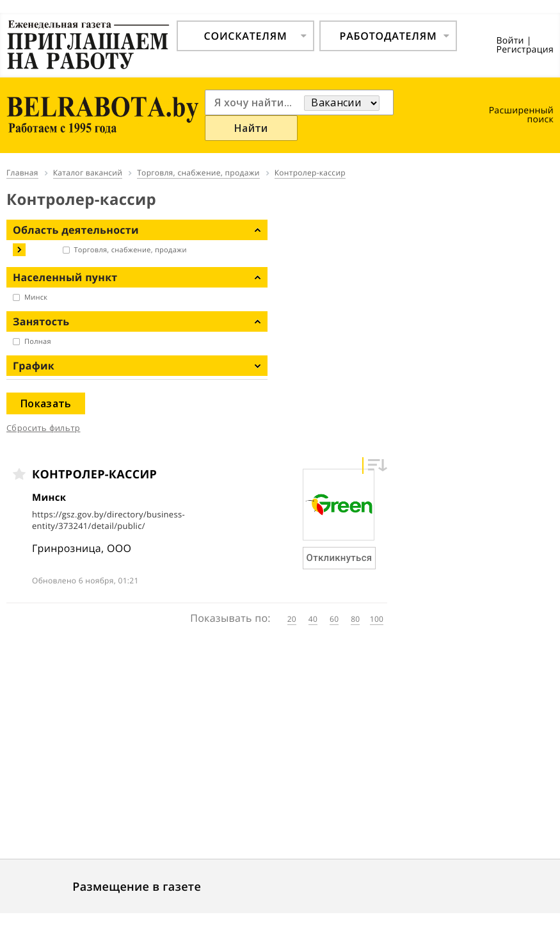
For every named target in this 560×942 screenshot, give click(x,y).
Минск (36, 297)
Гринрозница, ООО (82, 548)
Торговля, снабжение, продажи (131, 250)
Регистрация (525, 50)
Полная (38, 342)
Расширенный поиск (521, 115)
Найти (251, 128)
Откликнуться (340, 558)
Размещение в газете (137, 887)
